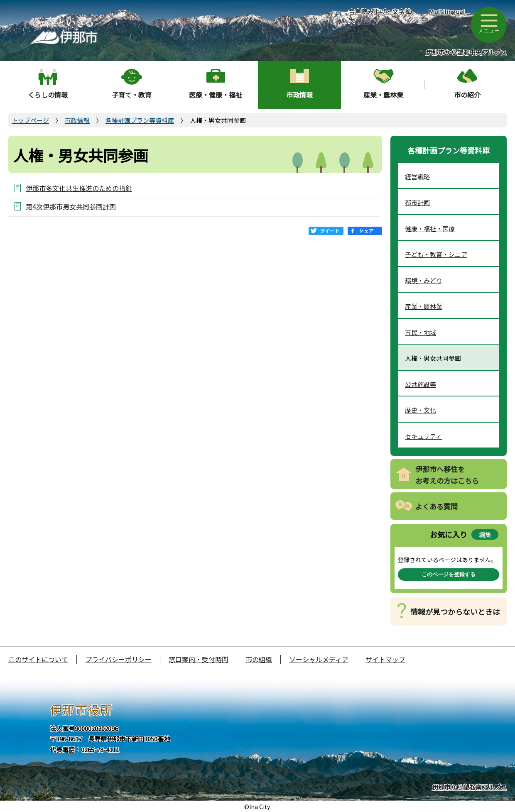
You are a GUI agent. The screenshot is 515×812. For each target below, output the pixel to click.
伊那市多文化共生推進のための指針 (79, 188)
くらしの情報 (48, 95)
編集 (485, 534)
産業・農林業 (383, 95)
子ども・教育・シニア (436, 254)
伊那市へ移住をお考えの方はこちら (447, 475)
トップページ (30, 120)
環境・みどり (424, 280)
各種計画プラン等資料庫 (140, 120)
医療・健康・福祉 (216, 95)
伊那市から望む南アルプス (469, 787)
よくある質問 (437, 506)
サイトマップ (385, 659)
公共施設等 (421, 384)
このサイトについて (38, 659)
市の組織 (259, 659)
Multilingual (447, 11)
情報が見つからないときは (455, 611)
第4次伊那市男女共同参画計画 (71, 206)
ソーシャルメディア (319, 659)
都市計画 (417, 202)
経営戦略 (417, 177)
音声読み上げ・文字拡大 (380, 16)
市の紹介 (467, 95)
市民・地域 (421, 332)
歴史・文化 (421, 410)
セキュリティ (423, 436)
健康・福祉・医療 (430, 229)
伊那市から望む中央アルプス (466, 52)
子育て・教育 (132, 95)
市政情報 (299, 95)
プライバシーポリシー (118, 659)
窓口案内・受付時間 (199, 659)
